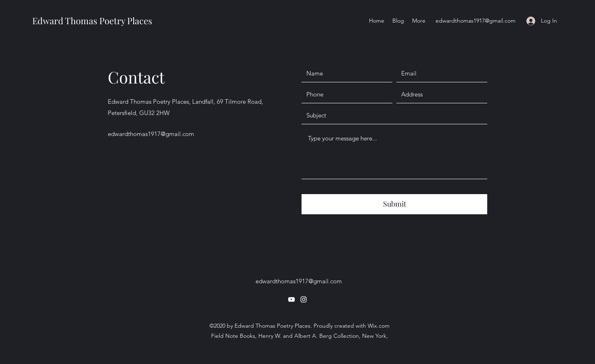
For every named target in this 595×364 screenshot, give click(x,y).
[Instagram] (304, 299)
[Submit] (394, 204)
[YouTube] (291, 299)
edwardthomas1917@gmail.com (476, 21)
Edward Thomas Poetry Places (92, 21)
